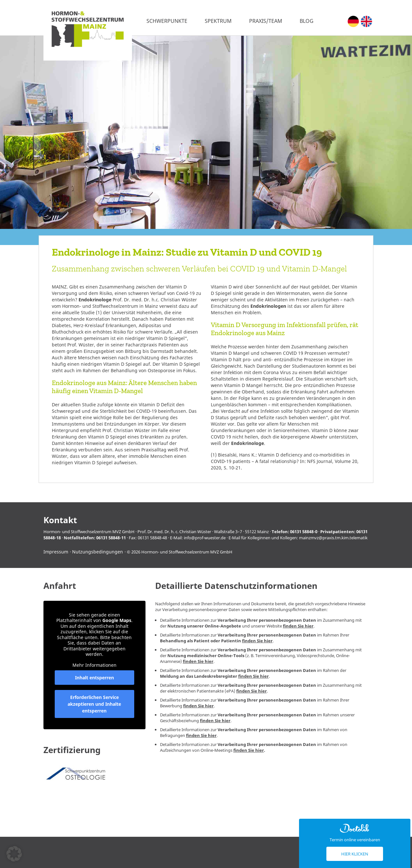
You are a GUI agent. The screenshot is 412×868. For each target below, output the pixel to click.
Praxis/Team (266, 21)
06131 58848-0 (304, 532)
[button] (14, 854)
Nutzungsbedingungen (98, 552)
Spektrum (218, 21)
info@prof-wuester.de (205, 538)
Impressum (56, 552)
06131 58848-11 (111, 538)
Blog (307, 21)
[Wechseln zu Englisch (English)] (366, 21)
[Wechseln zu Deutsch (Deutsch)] (353, 21)
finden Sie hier (298, 626)
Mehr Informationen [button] (94, 665)
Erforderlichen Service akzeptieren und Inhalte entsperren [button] (94, 704)
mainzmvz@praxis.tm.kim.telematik (333, 538)
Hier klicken (355, 854)
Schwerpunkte (167, 21)
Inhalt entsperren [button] (94, 678)
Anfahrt (60, 586)
